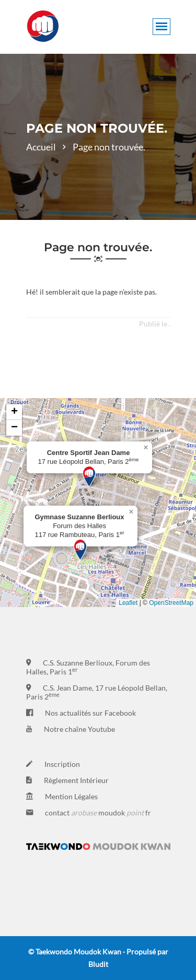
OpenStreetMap (171, 603)
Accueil (41, 147)
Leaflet (128, 603)
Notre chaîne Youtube (79, 729)
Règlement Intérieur (76, 780)
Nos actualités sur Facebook (90, 713)
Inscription (62, 764)
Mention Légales (71, 796)
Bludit (98, 964)
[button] (89, 477)
